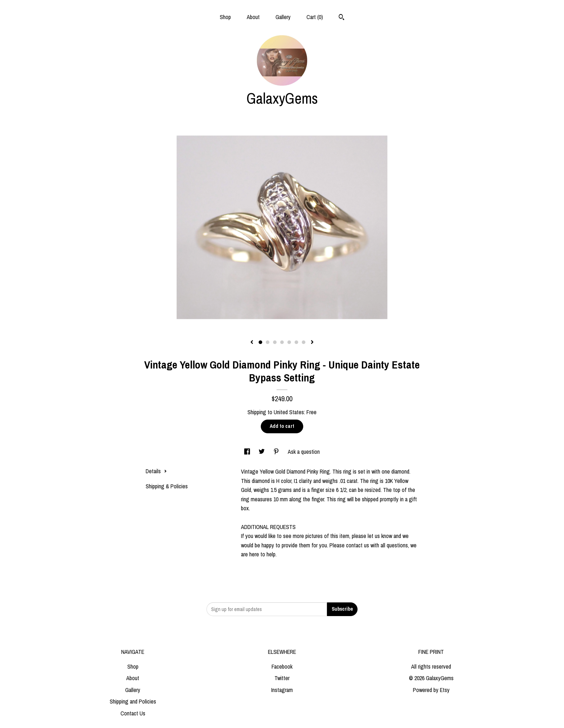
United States (289, 412)
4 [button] (282, 342)
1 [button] (260, 342)
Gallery (283, 17)
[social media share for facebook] (248, 452)
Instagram (282, 690)
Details (156, 471)
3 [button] (275, 342)
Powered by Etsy (431, 690)
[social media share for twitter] (262, 452)
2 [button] (268, 342)
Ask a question (304, 452)
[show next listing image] (312, 343)
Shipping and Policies (133, 701)
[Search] (342, 18)
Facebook (282, 666)
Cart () (315, 17)
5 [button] (289, 342)
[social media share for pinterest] (277, 452)
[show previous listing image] (252, 343)
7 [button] (304, 342)
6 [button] (296, 342)
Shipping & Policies (167, 486)
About (253, 17)
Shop (225, 17)
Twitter (282, 678)
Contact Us (133, 713)
